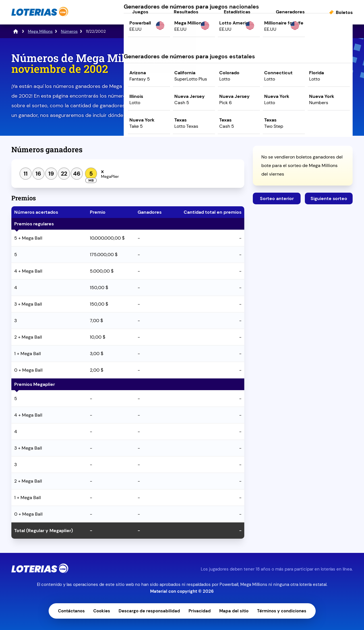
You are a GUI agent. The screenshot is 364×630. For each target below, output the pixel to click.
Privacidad (200, 611)
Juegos (140, 12)
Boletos (344, 12)
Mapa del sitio (234, 611)
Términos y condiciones (282, 611)
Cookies (102, 611)
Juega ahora (303, 101)
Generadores (290, 12)
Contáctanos (71, 611)
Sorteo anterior (277, 198)
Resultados (186, 12)
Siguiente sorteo (329, 198)
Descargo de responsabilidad (149, 611)
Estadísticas (237, 12)
